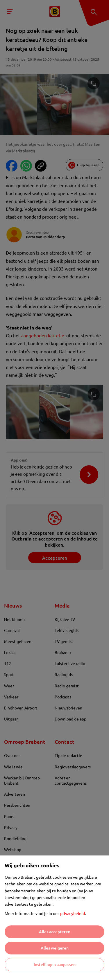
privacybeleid (73, 913)
